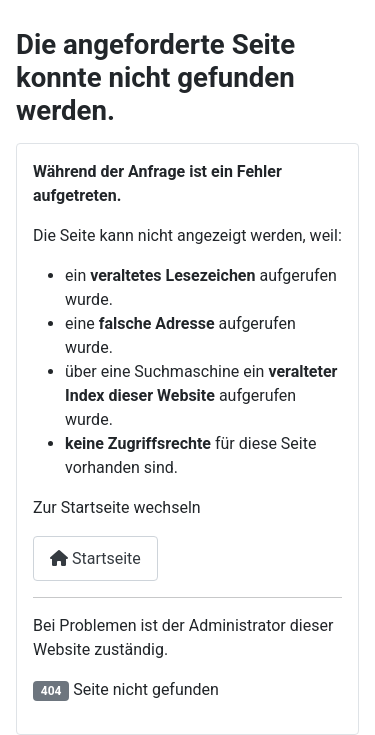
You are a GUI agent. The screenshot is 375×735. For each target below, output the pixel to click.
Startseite (95, 558)
